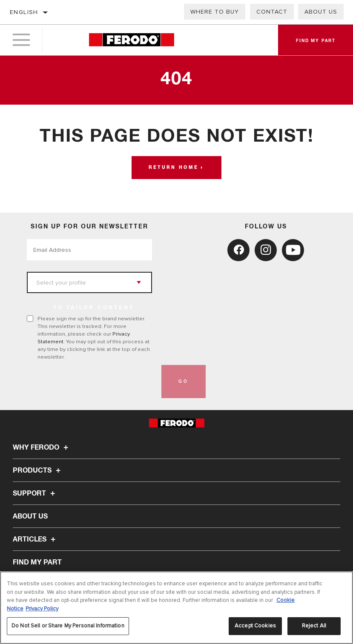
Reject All (314, 626)
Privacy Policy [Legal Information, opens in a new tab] (42, 609)
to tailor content (94, 308)
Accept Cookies (255, 626)
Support (35, 493)
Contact (272, 12)
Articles (35, 539)
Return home (174, 168)
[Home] (131, 40)
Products (38, 470)
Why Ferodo (42, 447)
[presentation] (92, 382)
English (24, 12)
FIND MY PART (37, 562)
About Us (321, 12)
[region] (176, 608)
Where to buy (215, 12)
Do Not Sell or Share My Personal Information (68, 626)
